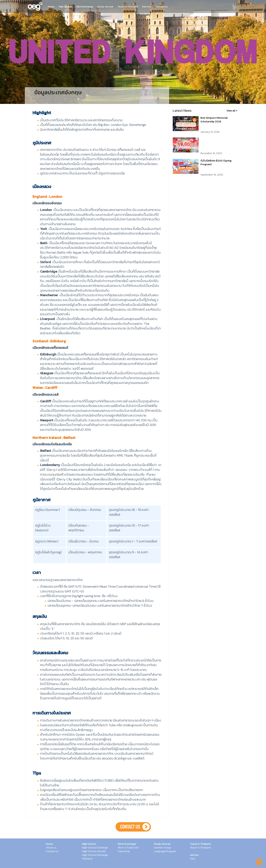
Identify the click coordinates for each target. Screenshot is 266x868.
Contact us (52, 851)
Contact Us (162, 7)
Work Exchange (85, 7)
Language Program (165, 851)
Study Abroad (105, 7)
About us (51, 848)
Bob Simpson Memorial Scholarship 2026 (214, 120)
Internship (124, 851)
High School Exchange (95, 848)
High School (65, 7)
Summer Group (162, 848)
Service (147, 7)
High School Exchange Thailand (95, 857)
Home (51, 7)
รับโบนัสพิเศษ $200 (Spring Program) (216, 163)
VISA (193, 859)
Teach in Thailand (128, 7)
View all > (232, 111)
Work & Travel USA (128, 848)
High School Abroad (94, 851)
